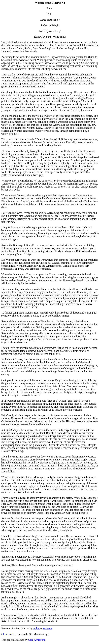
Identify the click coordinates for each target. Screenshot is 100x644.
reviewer (48, 628)
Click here (7, 634)
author (36, 628)
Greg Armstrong (37, 640)
